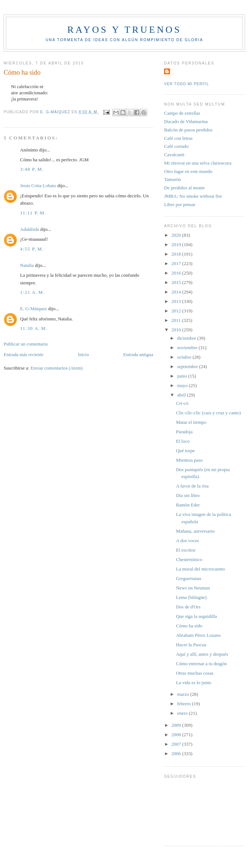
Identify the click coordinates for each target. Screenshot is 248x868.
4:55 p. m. (32, 249)
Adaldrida (30, 229)
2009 (177, 725)
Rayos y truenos (124, 30)
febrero (185, 704)
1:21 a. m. (32, 292)
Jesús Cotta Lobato (38, 186)
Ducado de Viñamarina (186, 121)
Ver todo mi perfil (187, 84)
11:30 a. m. (34, 328)
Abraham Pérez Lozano (198, 635)
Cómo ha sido (189, 626)
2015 (177, 282)
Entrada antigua (138, 354)
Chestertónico (189, 559)
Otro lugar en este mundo (188, 171)
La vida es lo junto (193, 682)
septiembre (188, 366)
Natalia (27, 265)
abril (182, 395)
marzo (184, 694)
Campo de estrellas (182, 113)
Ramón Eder (188, 505)
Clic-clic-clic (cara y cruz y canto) (208, 413)
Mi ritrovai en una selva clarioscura (198, 163)
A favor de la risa (192, 486)
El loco (183, 441)
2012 (177, 311)
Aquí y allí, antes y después (202, 654)
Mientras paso (189, 460)
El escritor (186, 550)
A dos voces (187, 540)
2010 (177, 330)
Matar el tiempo (191, 422)
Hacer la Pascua (191, 645)
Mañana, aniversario (195, 531)
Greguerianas (188, 578)
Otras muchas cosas (195, 673)
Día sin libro (188, 495)
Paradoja (184, 432)
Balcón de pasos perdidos (188, 130)
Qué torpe (185, 451)
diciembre (187, 338)
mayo (183, 385)
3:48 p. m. (32, 169)
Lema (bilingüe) (191, 597)
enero (183, 713)
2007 (177, 744)
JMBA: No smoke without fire (193, 196)
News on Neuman (193, 588)
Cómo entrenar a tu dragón (201, 664)
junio (183, 376)
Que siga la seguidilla (196, 616)
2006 (177, 753)
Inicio (83, 354)
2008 (177, 735)
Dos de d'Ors (188, 607)
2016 (177, 273)
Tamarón (173, 179)
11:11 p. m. (33, 213)
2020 (177, 235)
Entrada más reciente (24, 354)
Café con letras (178, 138)
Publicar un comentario (26, 344)
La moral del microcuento (200, 569)
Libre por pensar (180, 204)
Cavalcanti (174, 155)
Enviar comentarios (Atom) (57, 368)
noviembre (188, 348)
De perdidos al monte (185, 188)
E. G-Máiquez (34, 309)
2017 (177, 263)
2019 (177, 244)
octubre (185, 357)
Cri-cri (182, 403)
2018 (177, 254)
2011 (177, 320)
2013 (177, 301)
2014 (177, 292)
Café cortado (176, 146)
